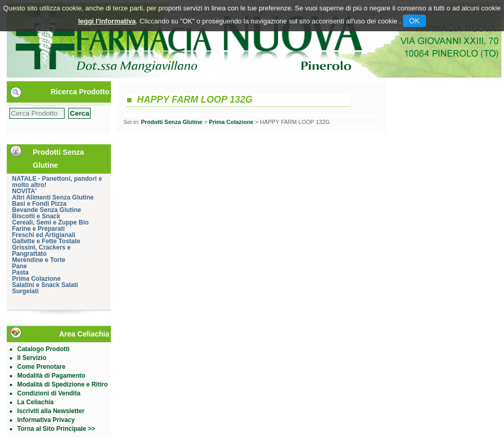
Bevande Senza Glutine (47, 210)
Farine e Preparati (38, 229)
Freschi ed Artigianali (44, 235)
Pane (20, 266)
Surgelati (25, 291)
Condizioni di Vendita (49, 393)
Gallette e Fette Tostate (46, 241)
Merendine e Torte (39, 260)
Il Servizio (32, 358)
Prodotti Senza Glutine (172, 122)
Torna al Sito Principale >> (56, 429)
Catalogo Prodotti (43, 349)
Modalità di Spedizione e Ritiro (62, 384)
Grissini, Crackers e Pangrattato (41, 251)
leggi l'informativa (107, 21)
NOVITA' (24, 191)
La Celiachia (35, 402)
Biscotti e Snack (36, 216)
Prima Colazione (36, 279)
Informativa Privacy (46, 420)
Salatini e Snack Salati (45, 285)
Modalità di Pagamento (51, 376)
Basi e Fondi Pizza (39, 204)
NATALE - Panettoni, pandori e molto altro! (57, 182)
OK (414, 21)
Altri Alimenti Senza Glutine (53, 197)
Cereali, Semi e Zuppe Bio (50, 222)
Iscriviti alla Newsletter (51, 411)
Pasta (20, 272)
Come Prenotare (41, 367)
